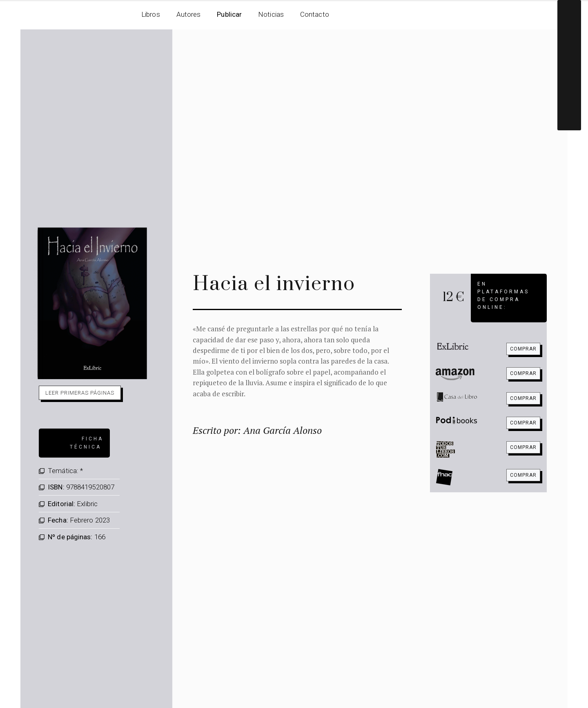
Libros (151, 14)
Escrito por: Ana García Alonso (257, 430)
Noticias (271, 14)
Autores (189, 14)
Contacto (315, 14)
